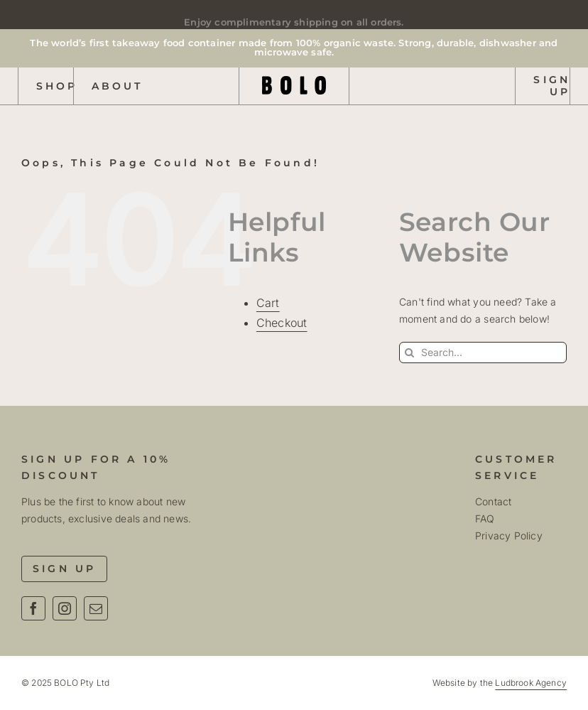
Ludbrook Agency (531, 683)
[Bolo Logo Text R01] (294, 81)
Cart (268, 303)
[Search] (410, 353)
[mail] (96, 608)
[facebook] (33, 608)
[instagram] (65, 608)
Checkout (282, 323)
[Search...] (483, 353)
